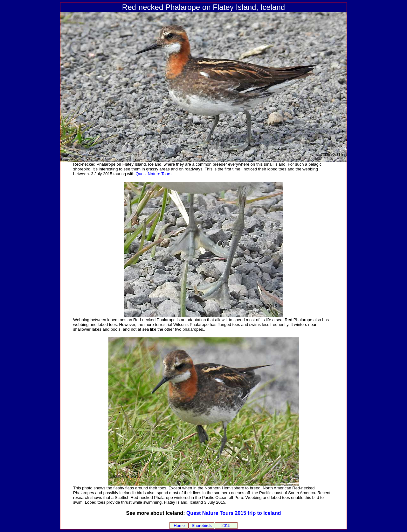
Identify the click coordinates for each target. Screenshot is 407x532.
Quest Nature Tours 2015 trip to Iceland (234, 513)
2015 (226, 525)
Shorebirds (202, 525)
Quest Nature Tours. (154, 174)
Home (179, 525)
